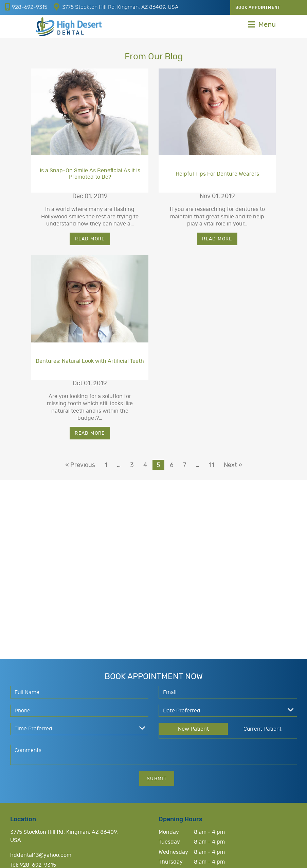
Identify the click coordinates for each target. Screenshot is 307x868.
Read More (90, 239)
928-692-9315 (26, 7)
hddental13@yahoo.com (41, 855)
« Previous (80, 465)
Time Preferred (33, 729)
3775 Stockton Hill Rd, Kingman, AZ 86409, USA (116, 7)
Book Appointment (258, 7)
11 (212, 465)
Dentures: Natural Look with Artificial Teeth (90, 361)
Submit (157, 779)
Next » (233, 465)
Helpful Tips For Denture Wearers (217, 174)
